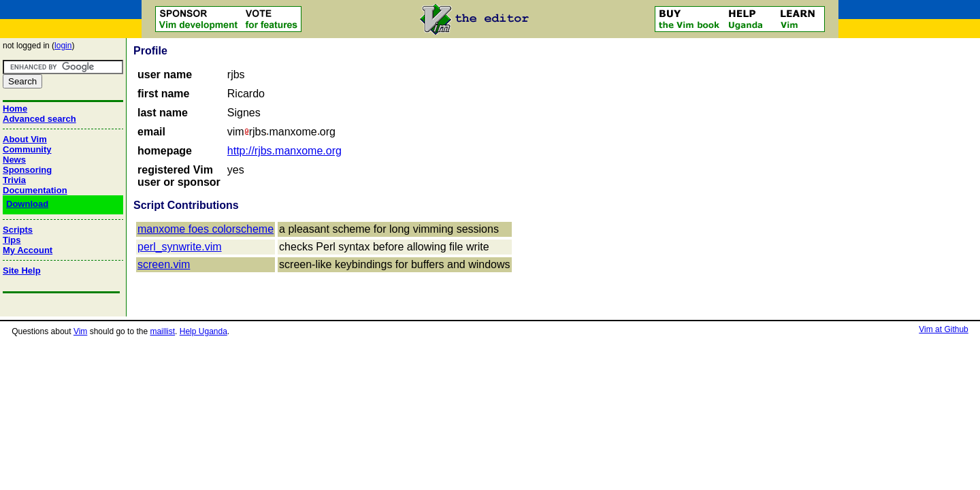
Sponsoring (27, 170)
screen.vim (164, 264)
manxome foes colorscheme (206, 229)
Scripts (18, 230)
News (14, 160)
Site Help (22, 271)
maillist (162, 331)
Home (15, 109)
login (63, 46)
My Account (28, 250)
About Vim (25, 139)
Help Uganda (203, 331)
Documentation (35, 190)
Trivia (14, 180)
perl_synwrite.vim (180, 247)
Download (27, 204)
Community (27, 149)
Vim (80, 331)
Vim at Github (943, 329)
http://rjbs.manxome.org (284, 151)
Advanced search (39, 119)
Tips (12, 240)
